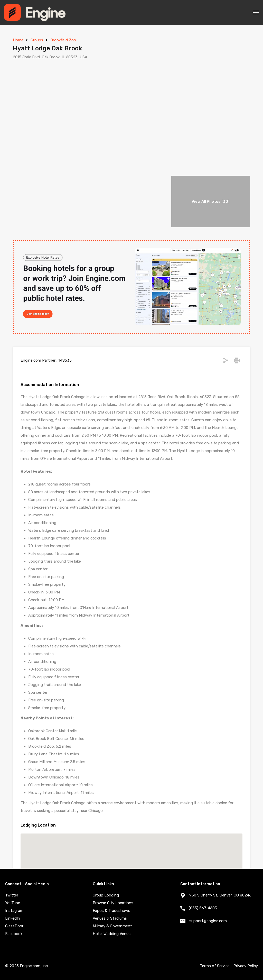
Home (18, 40)
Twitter (12, 895)
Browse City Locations (113, 903)
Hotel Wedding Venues (113, 934)
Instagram (14, 911)
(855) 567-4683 (203, 908)
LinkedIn (13, 918)
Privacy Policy (246, 966)
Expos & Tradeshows (111, 911)
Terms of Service (215, 966)
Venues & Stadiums (110, 918)
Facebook (14, 934)
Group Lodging (106, 895)
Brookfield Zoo (63, 40)
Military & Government (112, 926)
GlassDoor (14, 926)
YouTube (13, 903)
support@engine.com (208, 921)
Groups (37, 40)
